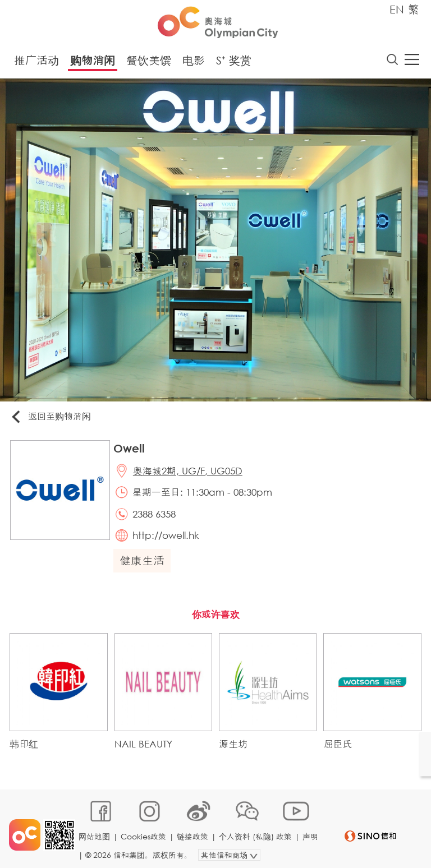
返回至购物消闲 (53, 418)
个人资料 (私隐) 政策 (256, 832)
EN (397, 9)
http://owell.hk (169, 540)
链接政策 (194, 832)
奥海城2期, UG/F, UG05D (191, 473)
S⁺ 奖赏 (234, 61)
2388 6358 (157, 518)
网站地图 (95, 832)
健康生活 (144, 566)
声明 (88, 849)
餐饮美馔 (149, 61)
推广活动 (36, 61)
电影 (194, 61)
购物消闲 (93, 61)
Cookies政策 (145, 832)
